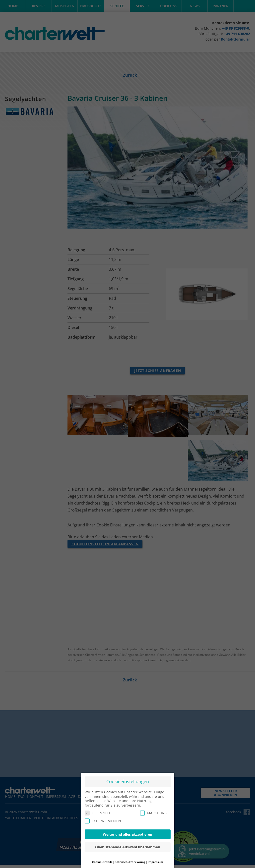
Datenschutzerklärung (130, 861)
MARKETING (154, 811)
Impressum (155, 861)
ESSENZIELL (98, 811)
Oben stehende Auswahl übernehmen (128, 845)
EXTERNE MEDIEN (103, 819)
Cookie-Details (102, 861)
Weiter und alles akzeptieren (127, 833)
